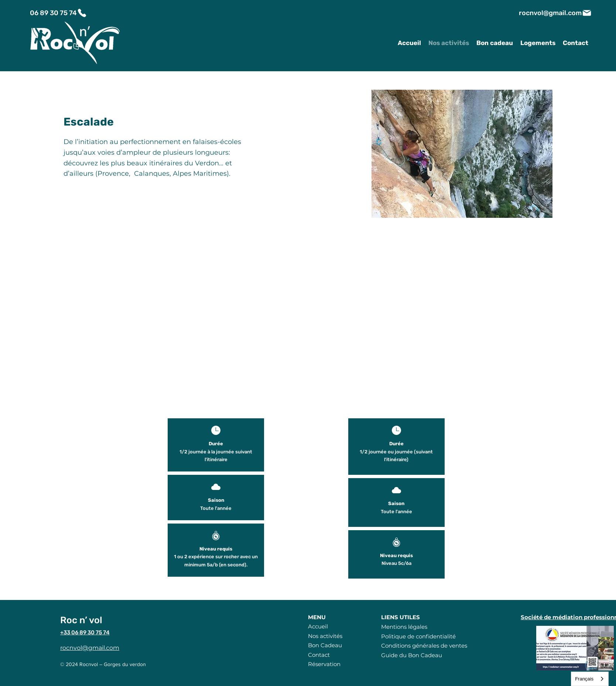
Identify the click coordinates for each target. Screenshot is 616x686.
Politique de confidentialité (418, 636)
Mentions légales (404, 627)
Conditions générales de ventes (424, 646)
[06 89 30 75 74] (59, 13)
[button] (462, 154)
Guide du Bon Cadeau (412, 655)
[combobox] (590, 679)
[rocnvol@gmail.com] (555, 13)
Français (584, 679)
